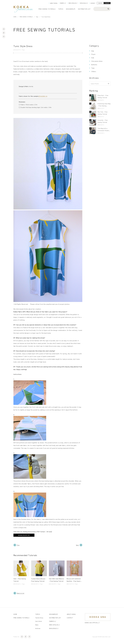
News (37, 625)
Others (94, 71)
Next (77, 545)
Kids (93, 58)
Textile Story (39, 618)
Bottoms (94, 65)
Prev (18, 545)
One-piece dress (97, 61)
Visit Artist (39, 621)
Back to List (21, 593)
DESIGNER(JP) (71, 9)
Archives (38, 628)
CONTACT (93, 3)
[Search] (108, 9)
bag (93, 51)
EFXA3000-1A (43, 96)
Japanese (100, 3)
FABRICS (62, 3)
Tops (37, 17)
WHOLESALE (83, 3)
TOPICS (38, 614)
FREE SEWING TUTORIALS (26, 17)
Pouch (93, 54)
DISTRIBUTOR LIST (84, 9)
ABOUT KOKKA (54, 3)
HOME (15, 17)
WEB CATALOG (72, 3)
